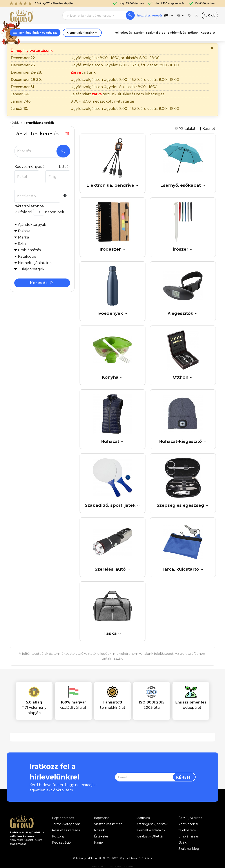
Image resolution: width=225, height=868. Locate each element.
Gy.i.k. (183, 843)
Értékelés (101, 836)
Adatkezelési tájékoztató (188, 827)
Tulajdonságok (31, 269)
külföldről (23, 212)
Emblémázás (177, 33)
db (210, 15)
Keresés (42, 283)
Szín (22, 244)
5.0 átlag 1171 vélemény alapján (41, 3)
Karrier (139, 33)
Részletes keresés (150, 15)
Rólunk (193, 33)
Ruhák (24, 231)
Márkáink (143, 818)
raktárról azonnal (30, 206)
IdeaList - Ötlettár (150, 836)
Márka (24, 237)
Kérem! (184, 777)
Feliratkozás (123, 33)
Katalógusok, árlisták (152, 824)
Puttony (58, 836)
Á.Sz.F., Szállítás (190, 818)
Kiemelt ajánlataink (151, 830)
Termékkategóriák (66, 824)
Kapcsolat (208, 33)
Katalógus (27, 256)
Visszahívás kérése (108, 824)
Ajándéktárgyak (32, 225)
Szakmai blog (156, 33)
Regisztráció (61, 843)
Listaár (64, 167)
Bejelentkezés (63, 818)
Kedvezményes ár (30, 167)
